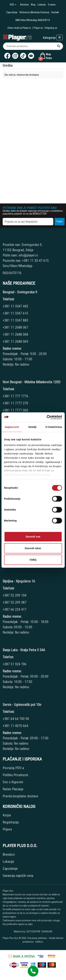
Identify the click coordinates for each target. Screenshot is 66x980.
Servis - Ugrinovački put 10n (22, 705)
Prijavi (59, 221)
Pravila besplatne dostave (20, 796)
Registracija (11, 822)
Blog (33, 5)
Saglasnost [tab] (12, 427)
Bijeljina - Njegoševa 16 (19, 581)
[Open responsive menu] (59, 37)
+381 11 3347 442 (15, 306)
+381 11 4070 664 (15, 726)
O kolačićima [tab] (54, 427)
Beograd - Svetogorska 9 (20, 292)
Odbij (33, 560)
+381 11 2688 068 (15, 334)
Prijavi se (38, 28)
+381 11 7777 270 (16, 403)
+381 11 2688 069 (15, 341)
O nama (52, 5)
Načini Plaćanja (13, 789)
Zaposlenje (12, 12)
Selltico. (39, 942)
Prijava (7, 829)
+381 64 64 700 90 (16, 719)
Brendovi (25, 5)
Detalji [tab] (33, 427)
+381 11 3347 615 (15, 313)
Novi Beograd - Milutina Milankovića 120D (32, 382)
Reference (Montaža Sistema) (34, 12)
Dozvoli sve (33, 537)
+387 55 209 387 (15, 602)
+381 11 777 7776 (16, 396)
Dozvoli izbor (33, 548)
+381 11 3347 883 (15, 320)
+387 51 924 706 (15, 664)
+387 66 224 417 (15, 609)
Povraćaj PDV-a (13, 768)
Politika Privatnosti (15, 775)
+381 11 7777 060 (16, 410)
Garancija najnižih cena (18, 876)
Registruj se (51, 28)
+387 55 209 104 (15, 595)
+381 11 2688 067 (15, 327)
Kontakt (55, 12)
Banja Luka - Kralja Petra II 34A (24, 650)
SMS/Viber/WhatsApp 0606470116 (33, 20)
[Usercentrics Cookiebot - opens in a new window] (47, 417)
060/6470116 (12, 273)
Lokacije (42, 5)
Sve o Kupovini (13, 782)
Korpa (7, 815)
